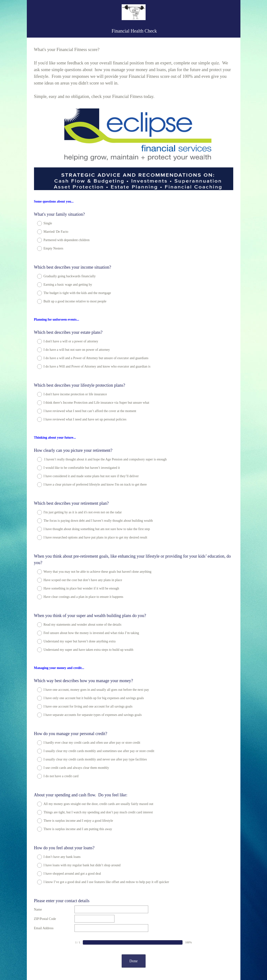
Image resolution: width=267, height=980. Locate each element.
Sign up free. (157, 948)
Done (133, 909)
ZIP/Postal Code (45, 867)
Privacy (123, 962)
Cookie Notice (140, 962)
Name (38, 858)
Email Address (44, 876)
